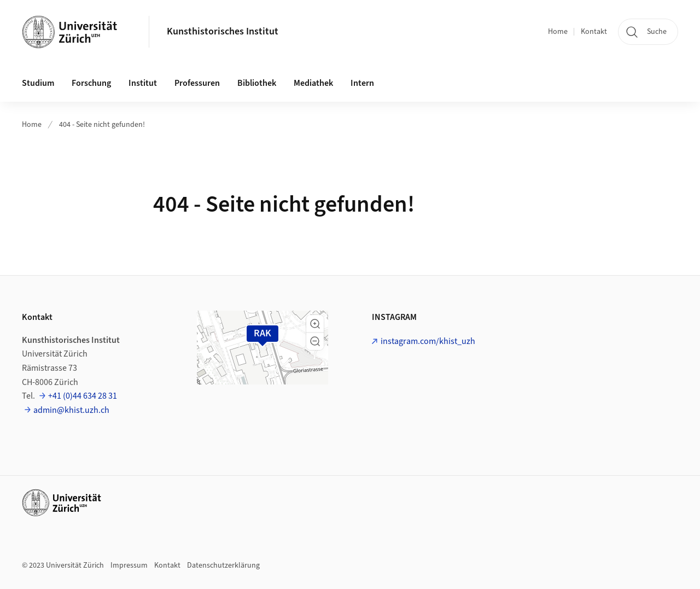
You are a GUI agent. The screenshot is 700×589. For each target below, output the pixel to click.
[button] (315, 324)
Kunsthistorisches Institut (223, 31)
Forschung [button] (91, 83)
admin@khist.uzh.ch (71, 410)
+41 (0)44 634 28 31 (83, 396)
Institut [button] (143, 83)
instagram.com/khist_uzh (428, 341)
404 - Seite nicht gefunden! (102, 125)
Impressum (129, 565)
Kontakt (594, 32)
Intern (362, 83)
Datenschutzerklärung (223, 565)
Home (558, 32)
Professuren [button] (197, 83)
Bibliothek (257, 83)
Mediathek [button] (313, 83)
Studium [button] (38, 83)
